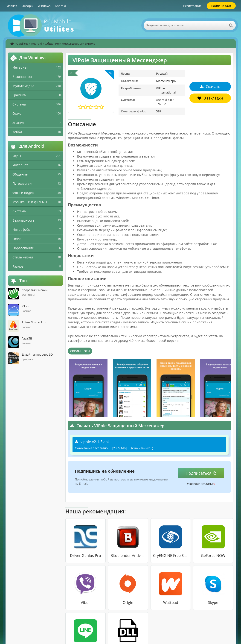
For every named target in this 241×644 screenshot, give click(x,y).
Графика (19, 95)
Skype (213, 603)
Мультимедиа (23, 86)
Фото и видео (23, 193)
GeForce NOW (213, 556)
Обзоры (27, 6)
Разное (18, 266)
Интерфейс (21, 230)
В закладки (210, 98)
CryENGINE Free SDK (171, 556)
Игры (17, 156)
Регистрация (192, 6)
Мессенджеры (72, 44)
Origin (128, 603)
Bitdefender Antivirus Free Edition (128, 556)
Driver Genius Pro (86, 556)
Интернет (20, 67)
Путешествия (23, 183)
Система (19, 104)
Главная (11, 6)
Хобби (17, 132)
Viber (85, 603)
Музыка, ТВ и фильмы (30, 202)
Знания (18, 123)
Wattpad (171, 603)
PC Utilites (21, 44)
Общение (52, 44)
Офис (17, 113)
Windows (44, 6)
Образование (23, 248)
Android (61, 6)
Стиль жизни (23, 257)
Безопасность (23, 77)
